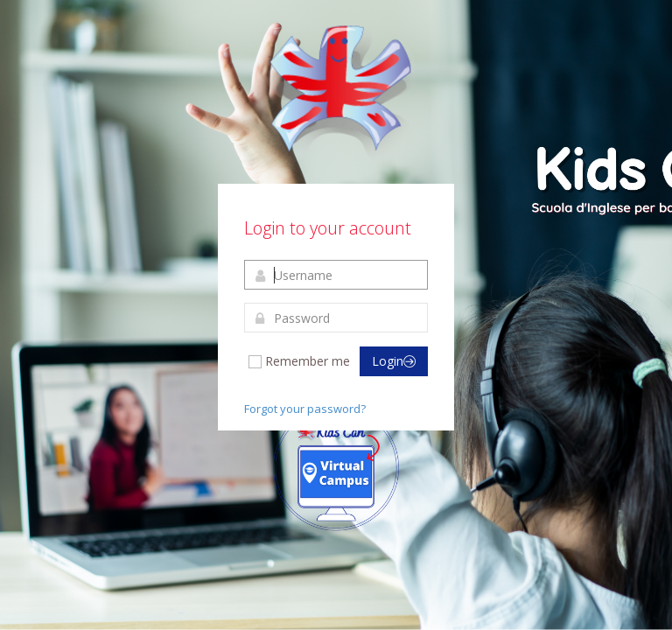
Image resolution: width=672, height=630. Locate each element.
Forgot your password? (305, 409)
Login (394, 361)
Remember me (298, 361)
